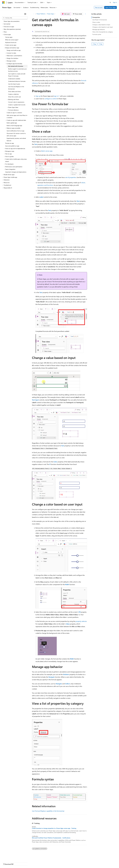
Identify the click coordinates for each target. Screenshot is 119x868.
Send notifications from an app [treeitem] (15, 131)
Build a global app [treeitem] (12, 123)
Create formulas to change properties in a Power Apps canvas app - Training (54, 828)
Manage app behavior (99, 29)
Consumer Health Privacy (53, 862)
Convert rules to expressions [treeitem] (16, 102)
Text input (35, 400)
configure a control (51, 99)
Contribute (33, 862)
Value (68, 624)
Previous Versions (17, 862)
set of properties (71, 177)
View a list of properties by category (103, 32)
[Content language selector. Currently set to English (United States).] (11, 858)
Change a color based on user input (103, 27)
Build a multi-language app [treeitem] (14, 125)
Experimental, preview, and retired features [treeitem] (16, 139)
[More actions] (85, 14)
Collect (67, 684)
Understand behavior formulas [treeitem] (17, 81)
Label (41, 197)
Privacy (41, 862)
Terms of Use (68, 862)
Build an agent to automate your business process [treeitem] (17, 70)
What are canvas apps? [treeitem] (12, 40)
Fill (80, 612)
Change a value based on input (101, 25)
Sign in (115, 2)
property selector (81, 621)
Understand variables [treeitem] (14, 79)
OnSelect (66, 674)
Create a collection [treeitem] (13, 94)
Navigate (52, 677)
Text (36, 144)
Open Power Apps (111, 7)
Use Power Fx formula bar (100, 20)
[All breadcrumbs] (34, 14)
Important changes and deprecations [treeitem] (16, 172)
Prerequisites (96, 17)
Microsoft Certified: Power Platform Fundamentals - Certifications (51, 838)
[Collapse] (25, 14)
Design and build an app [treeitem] (14, 50)
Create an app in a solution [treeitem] (14, 113)
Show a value (96, 22)
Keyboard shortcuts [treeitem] (11, 42)
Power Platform (41, 14)
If (50, 464)
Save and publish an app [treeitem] (12, 146)
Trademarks (77, 862)
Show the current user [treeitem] (15, 97)
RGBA (67, 584)
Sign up (38, 96)
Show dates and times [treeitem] (14, 91)
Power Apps (51, 14)
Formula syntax (97, 34)
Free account (99, 7)
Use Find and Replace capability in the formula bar (48, 811)
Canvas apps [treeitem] (9, 37)
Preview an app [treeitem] (10, 143)
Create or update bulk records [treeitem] (17, 105)
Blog (25, 862)
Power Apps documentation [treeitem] (12, 21)
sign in (56, 96)
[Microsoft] (3, 3)
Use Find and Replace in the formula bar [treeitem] (16, 88)
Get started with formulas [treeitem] (16, 66)
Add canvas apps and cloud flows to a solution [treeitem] (17, 116)
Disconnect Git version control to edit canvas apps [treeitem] (16, 135)
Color (55, 462)
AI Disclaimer (6, 862)
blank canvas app (47, 151)
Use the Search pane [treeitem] (14, 84)
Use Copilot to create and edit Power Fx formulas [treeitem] (17, 75)
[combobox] (15, 18)
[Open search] (110, 3)
